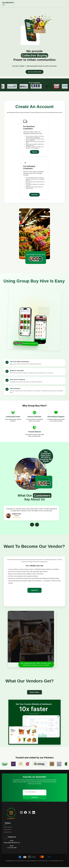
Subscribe (35, 798)
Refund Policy (8, 833)
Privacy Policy (8, 830)
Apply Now (35, 590)
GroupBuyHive (8, 3)
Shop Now (34, 195)
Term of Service (8, 828)
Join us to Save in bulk (35, 72)
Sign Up (34, 152)
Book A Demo (34, 693)
